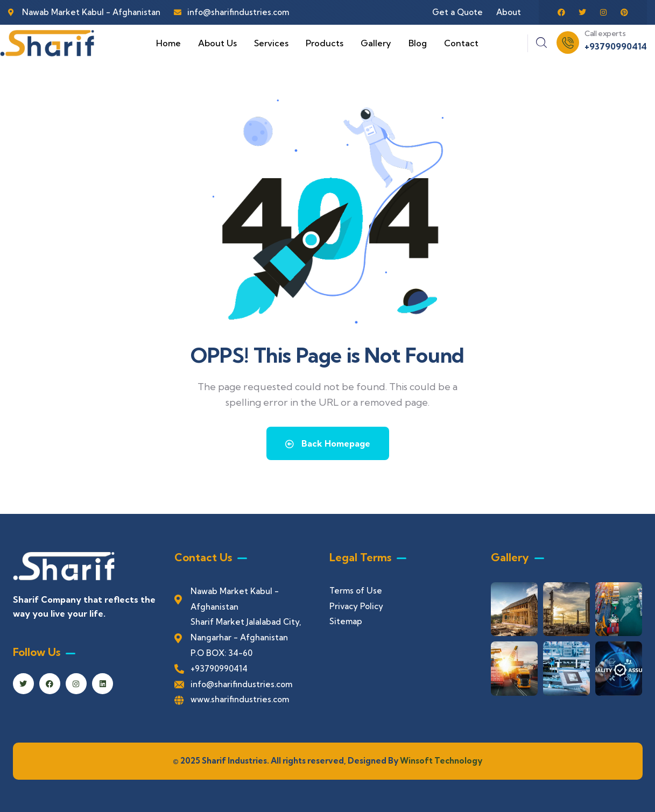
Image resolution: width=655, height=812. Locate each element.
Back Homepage (328, 443)
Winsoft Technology (440, 761)
